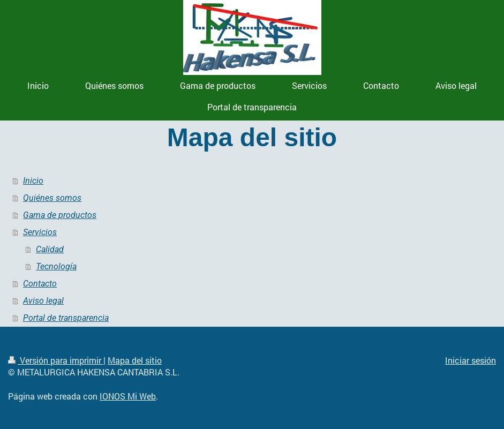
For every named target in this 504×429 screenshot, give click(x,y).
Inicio (33, 181)
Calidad (50, 249)
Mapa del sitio (135, 360)
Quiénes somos (52, 198)
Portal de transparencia (66, 318)
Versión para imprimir (56, 360)
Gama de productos (60, 215)
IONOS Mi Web (128, 396)
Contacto (40, 284)
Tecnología (56, 266)
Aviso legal (43, 301)
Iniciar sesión (471, 360)
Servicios (40, 232)
